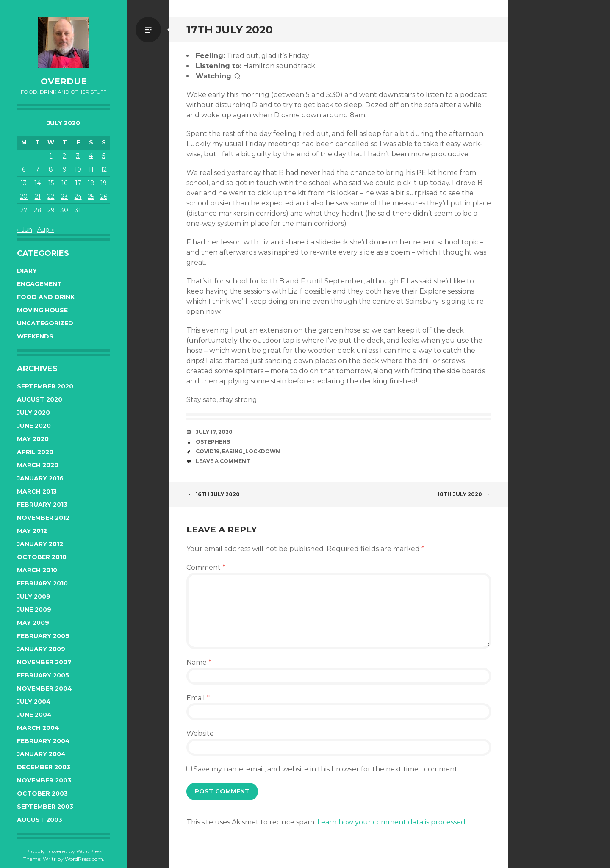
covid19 (208, 451)
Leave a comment (223, 461)
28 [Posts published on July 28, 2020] (38, 210)
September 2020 (45, 386)
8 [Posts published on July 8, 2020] (51, 169)
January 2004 (41, 754)
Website (200, 734)
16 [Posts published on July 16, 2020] (64, 183)
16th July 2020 (213, 494)
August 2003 (40, 820)
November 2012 (43, 518)
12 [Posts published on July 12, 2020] (104, 169)
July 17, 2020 (214, 432)
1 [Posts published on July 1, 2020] (51, 156)
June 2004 (34, 715)
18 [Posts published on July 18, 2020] (91, 183)
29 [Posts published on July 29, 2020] (51, 210)
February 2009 (43, 636)
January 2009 (41, 649)
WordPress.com (84, 859)
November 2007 (44, 662)
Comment (206, 567)
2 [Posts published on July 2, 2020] (64, 156)
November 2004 (44, 688)
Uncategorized (45, 323)
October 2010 (42, 557)
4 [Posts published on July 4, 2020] (91, 156)
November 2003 (44, 780)
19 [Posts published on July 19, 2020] (104, 183)
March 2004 (38, 728)
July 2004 (34, 702)
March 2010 (37, 570)
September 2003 (45, 807)
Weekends (35, 336)
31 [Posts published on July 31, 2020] (78, 210)
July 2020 (33, 413)
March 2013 (37, 491)
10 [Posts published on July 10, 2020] (78, 169)
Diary (27, 271)
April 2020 (35, 452)
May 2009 (33, 623)
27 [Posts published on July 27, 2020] (24, 210)
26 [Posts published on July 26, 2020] (104, 197)
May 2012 (32, 531)
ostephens (213, 442)
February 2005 (43, 675)
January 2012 (40, 544)
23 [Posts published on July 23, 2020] (64, 197)
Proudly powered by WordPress (64, 851)
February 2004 (43, 741)
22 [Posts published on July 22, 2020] (51, 197)
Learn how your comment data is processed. (392, 822)
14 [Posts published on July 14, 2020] (37, 183)
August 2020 (40, 399)
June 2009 (34, 610)
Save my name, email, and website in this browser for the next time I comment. (326, 769)
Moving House (42, 310)
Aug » (46, 230)
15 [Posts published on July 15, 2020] (51, 183)
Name (199, 662)
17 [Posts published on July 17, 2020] (78, 183)
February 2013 (42, 505)
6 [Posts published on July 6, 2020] (24, 169)
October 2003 (42, 793)
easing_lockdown (251, 451)
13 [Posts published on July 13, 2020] (24, 183)
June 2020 (34, 426)
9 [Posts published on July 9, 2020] (65, 169)
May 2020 (33, 439)
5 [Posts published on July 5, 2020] (104, 156)
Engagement (39, 284)
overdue (64, 81)
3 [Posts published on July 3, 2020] (78, 156)
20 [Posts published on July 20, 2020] (24, 197)
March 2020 (38, 465)
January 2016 (40, 478)
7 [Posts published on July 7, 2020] (37, 169)
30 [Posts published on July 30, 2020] (64, 210)
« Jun (25, 230)
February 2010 (42, 583)
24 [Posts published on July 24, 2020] (78, 197)
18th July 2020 (464, 494)
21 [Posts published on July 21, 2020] (38, 197)
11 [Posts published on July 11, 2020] (91, 169)
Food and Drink (46, 297)
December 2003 (44, 767)
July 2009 (34, 596)
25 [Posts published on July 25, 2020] (91, 197)
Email (198, 698)
